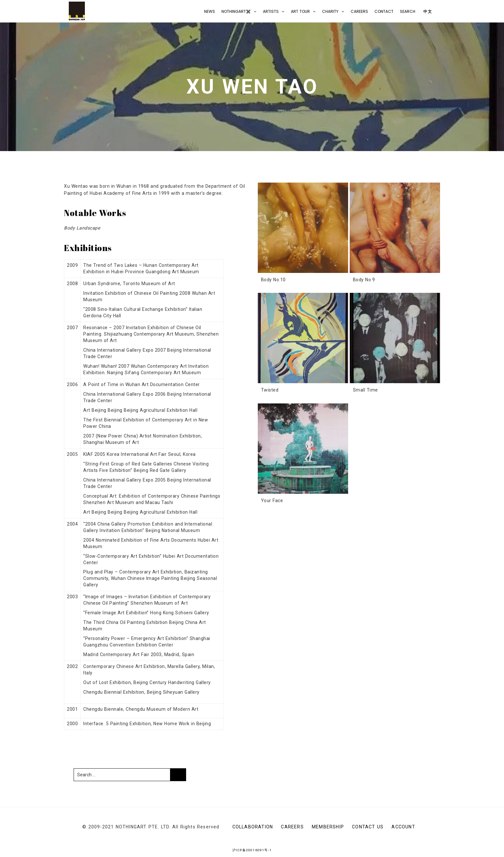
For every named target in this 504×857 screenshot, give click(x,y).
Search (408, 11)
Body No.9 (364, 280)
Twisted (270, 390)
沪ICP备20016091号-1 (252, 850)
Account (403, 827)
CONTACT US (368, 827)
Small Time (365, 390)
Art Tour (300, 11)
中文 (427, 11)
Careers (359, 11)
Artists (271, 11)
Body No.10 (273, 280)
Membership (328, 827)
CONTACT (384, 11)
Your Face (272, 501)
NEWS (210, 11)
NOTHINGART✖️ (236, 11)
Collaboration (253, 827)
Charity (330, 11)
